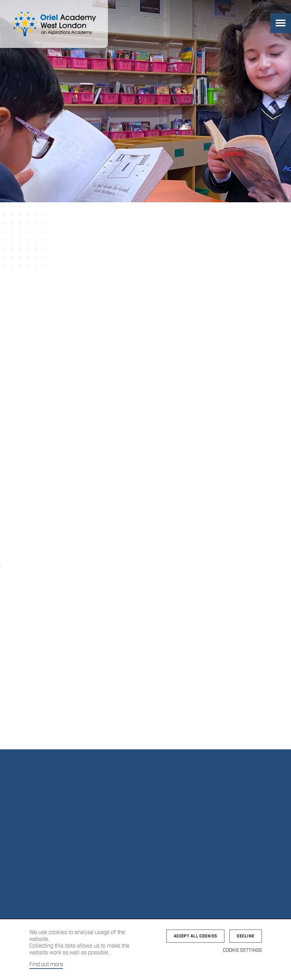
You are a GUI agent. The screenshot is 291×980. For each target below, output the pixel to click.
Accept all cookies (196, 936)
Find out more (46, 965)
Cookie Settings (242, 950)
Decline (245, 936)
